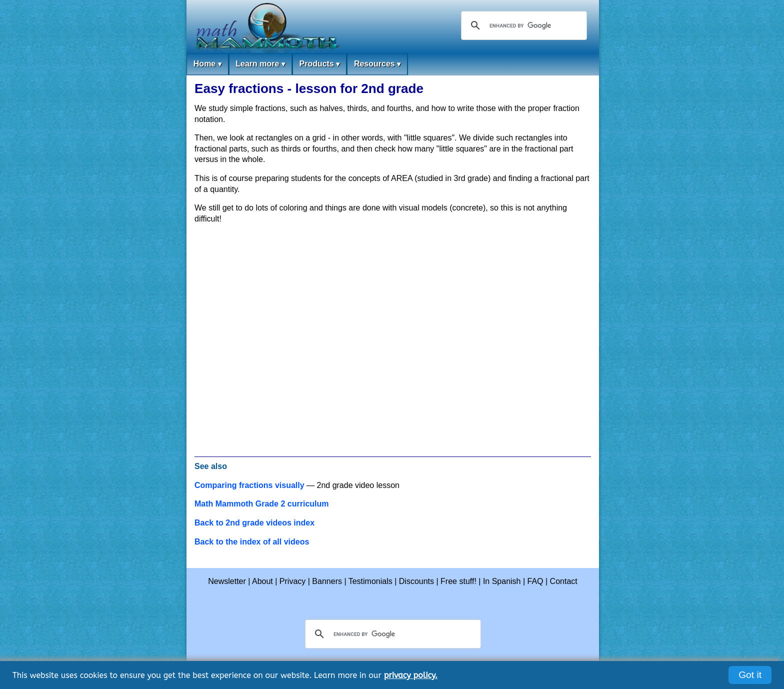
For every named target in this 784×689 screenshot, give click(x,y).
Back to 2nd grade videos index (254, 523)
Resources (377, 64)
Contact (564, 581)
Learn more (260, 64)
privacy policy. (411, 675)
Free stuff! (458, 581)
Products (319, 64)
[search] (522, 25)
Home (207, 64)
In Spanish (502, 581)
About (262, 581)
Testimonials (370, 581)
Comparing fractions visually (249, 485)
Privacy (292, 581)
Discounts (416, 581)
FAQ (535, 581)
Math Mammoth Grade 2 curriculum (262, 504)
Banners (327, 581)
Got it (750, 675)
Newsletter (227, 581)
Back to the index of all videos (252, 542)
